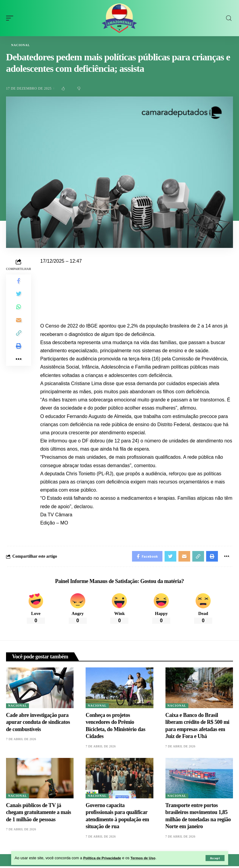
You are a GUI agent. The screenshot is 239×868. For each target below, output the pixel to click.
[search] (229, 18)
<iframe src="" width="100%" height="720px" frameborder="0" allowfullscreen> (137, 288)
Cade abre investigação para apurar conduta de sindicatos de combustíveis (38, 724)
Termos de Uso (149, 858)
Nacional (20, 45)
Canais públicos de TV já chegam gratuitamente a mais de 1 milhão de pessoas (39, 814)
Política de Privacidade (104, 858)
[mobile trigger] (11, 18)
